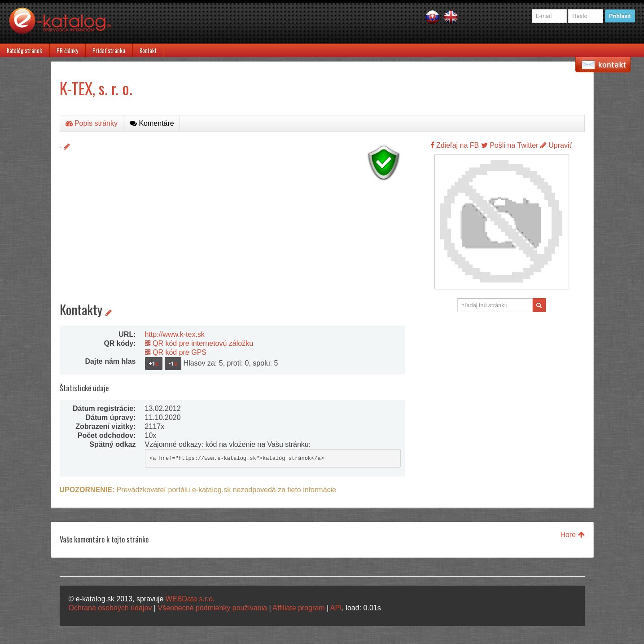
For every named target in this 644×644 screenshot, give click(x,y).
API (336, 608)
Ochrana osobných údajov (110, 608)
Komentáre (152, 123)
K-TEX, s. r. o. (96, 88)
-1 (173, 364)
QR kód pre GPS (176, 352)
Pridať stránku (109, 50)
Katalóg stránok (24, 50)
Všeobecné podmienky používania (212, 608)
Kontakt (148, 50)
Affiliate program (298, 608)
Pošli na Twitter (510, 145)
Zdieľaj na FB (455, 145)
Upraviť (556, 145)
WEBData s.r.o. (190, 599)
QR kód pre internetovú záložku (199, 343)
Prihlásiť (620, 16)
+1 (154, 364)
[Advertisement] (232, 247)
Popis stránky (92, 123)
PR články (67, 50)
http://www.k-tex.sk (175, 334)
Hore (572, 535)
